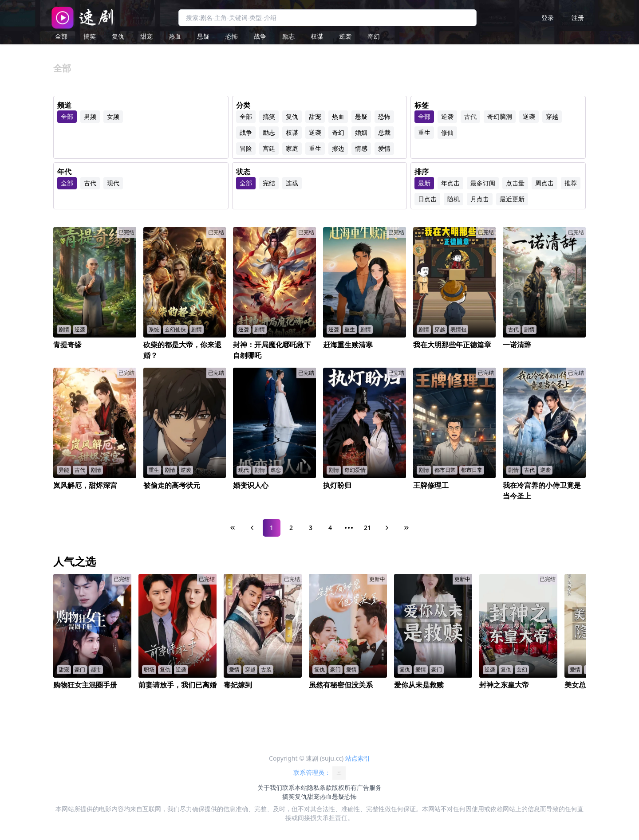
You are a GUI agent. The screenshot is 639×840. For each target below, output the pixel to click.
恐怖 (232, 36)
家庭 (292, 148)
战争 (260, 36)
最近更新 (512, 199)
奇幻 (374, 36)
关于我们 (270, 787)
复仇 (118, 36)
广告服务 (369, 787)
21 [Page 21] (367, 528)
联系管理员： (319, 773)
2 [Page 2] (291, 528)
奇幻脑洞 (500, 116)
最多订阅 (483, 183)
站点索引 (358, 758)
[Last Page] (406, 528)
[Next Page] (387, 528)
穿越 (552, 116)
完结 (269, 183)
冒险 (246, 148)
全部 (61, 36)
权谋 (317, 36)
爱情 (384, 148)
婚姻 (361, 132)
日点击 (427, 199)
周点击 (544, 183)
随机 (454, 199)
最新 (424, 183)
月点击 (480, 199)
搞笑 (90, 36)
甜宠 (146, 36)
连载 (292, 183)
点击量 (515, 183)
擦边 (338, 148)
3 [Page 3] (311, 528)
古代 (470, 116)
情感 (361, 148)
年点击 (450, 183)
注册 (578, 18)
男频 (90, 116)
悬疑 (203, 36)
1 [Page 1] (272, 528)
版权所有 (344, 787)
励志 (288, 36)
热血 (175, 36)
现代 (113, 183)
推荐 (571, 183)
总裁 (384, 132)
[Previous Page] (252, 528)
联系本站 (295, 787)
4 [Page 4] (330, 528)
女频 (113, 116)
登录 (548, 18)
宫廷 (269, 148)
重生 (315, 148)
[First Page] (233, 528)
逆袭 (345, 36)
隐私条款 (319, 787)
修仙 (447, 132)
